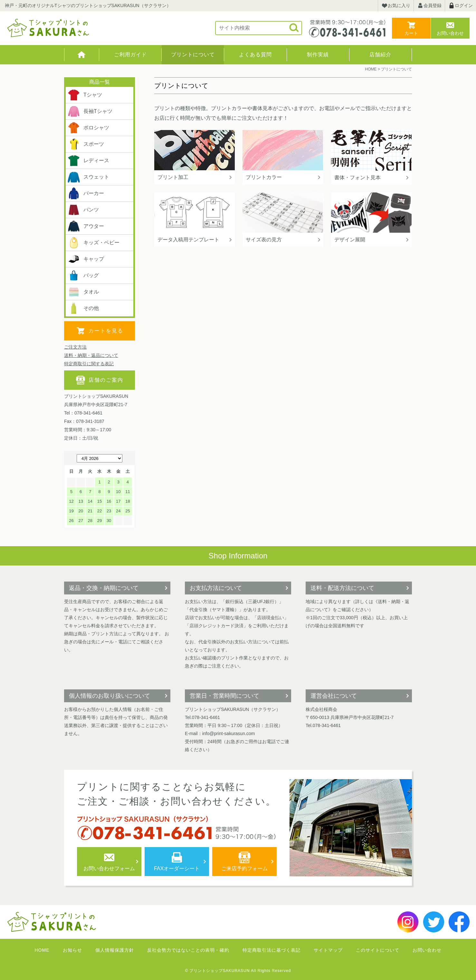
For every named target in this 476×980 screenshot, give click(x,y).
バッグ (83, 275)
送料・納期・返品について (91, 355)
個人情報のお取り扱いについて (109, 696)
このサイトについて (378, 950)
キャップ (86, 259)
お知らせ (72, 950)
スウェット (88, 177)
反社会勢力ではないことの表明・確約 (188, 950)
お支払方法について (216, 588)
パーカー (86, 193)
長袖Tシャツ (90, 111)
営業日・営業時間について (224, 696)
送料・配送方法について (342, 588)
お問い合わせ (450, 33)
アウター (86, 226)
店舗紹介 (380, 55)
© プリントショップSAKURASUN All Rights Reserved (238, 971)
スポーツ (86, 144)
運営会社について (334, 696)
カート (411, 33)
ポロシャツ (88, 128)
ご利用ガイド (130, 55)
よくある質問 (255, 55)
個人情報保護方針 (115, 950)
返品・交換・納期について (104, 588)
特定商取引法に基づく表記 (271, 950)
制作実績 (318, 55)
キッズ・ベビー (93, 243)
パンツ (83, 210)
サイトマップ (328, 950)
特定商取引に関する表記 (89, 364)
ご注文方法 (75, 347)
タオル (83, 292)
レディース (88, 161)
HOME (82, 55)
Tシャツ (85, 95)
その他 (83, 308)
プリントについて (193, 55)
